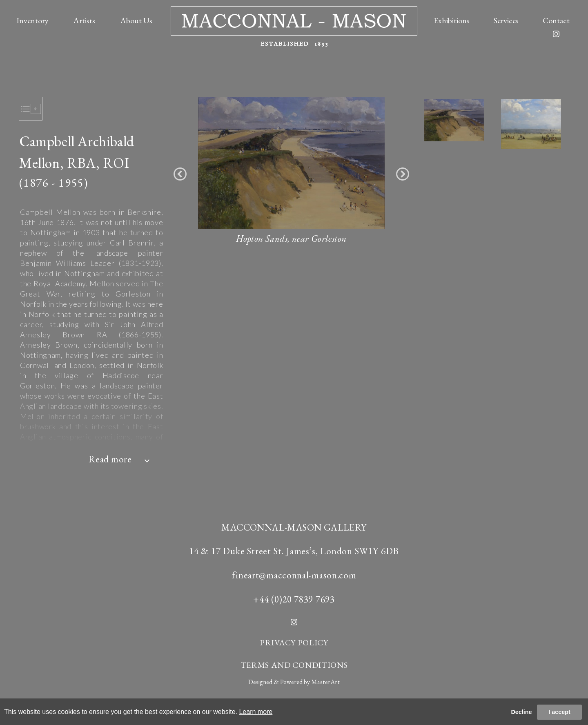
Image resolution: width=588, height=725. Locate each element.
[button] (180, 174)
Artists (84, 20)
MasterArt (325, 682)
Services (506, 20)
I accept (559, 712)
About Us (136, 20)
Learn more (256, 712)
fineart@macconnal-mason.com (294, 575)
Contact (556, 20)
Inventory (32, 20)
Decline (521, 712)
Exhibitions (452, 20)
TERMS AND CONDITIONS (294, 665)
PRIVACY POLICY (294, 642)
